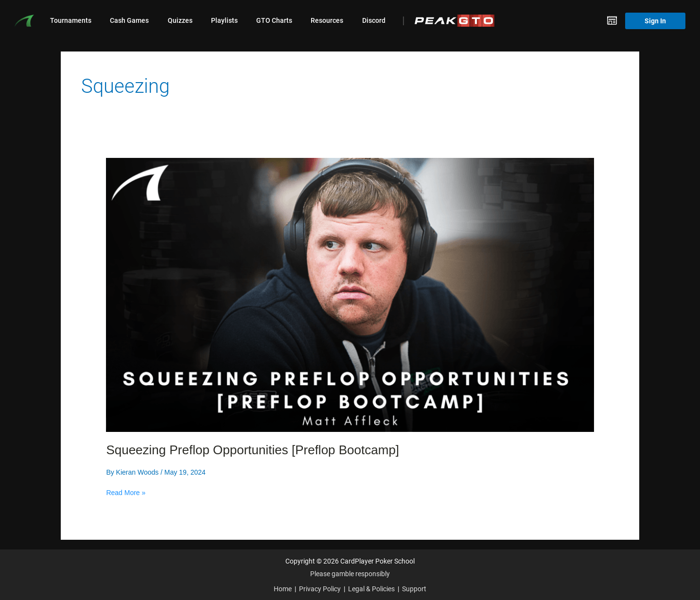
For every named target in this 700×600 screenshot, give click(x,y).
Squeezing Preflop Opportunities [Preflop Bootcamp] (253, 450)
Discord (374, 20)
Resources (327, 20)
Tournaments (71, 20)
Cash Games (129, 20)
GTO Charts (274, 20)
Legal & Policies (371, 589)
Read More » (126, 493)
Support (414, 589)
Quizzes (180, 20)
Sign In (655, 21)
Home (283, 589)
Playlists (224, 20)
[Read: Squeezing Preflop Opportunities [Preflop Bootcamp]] (350, 294)
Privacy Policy (320, 589)
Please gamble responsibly (350, 574)
